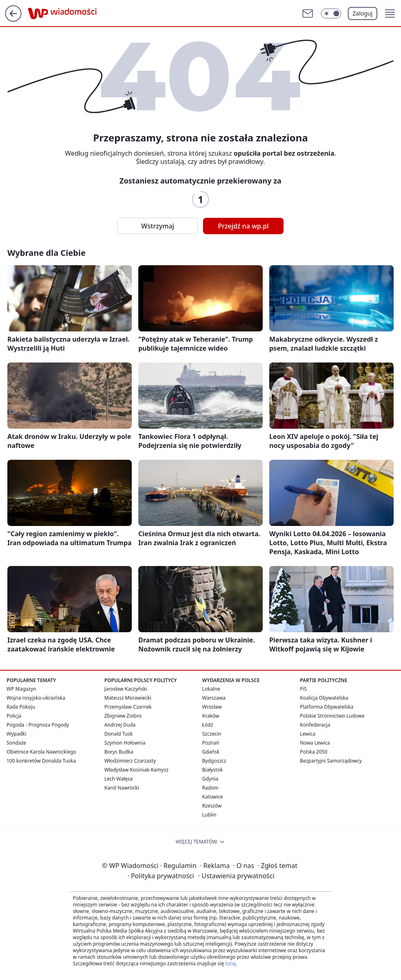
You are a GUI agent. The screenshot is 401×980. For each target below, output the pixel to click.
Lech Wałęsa (118, 779)
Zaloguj (363, 13)
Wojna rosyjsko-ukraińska (36, 698)
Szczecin (212, 734)
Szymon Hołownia (125, 743)
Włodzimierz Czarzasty (130, 761)
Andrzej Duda (120, 725)
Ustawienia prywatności (236, 876)
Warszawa (214, 698)
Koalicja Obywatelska (324, 698)
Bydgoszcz (214, 761)
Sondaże (16, 743)
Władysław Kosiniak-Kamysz (136, 770)
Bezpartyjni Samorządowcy (331, 761)
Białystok (213, 770)
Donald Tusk (118, 734)
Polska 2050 (314, 752)
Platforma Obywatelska (327, 707)
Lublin (209, 815)
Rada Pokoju (21, 707)
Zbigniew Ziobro (123, 716)
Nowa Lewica (315, 743)
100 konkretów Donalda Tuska (41, 761)
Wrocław (212, 707)
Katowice (213, 797)
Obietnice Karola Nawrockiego (41, 752)
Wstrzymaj (158, 226)
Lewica (308, 734)
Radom (210, 788)
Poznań (211, 743)
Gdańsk (211, 752)
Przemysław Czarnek (128, 707)
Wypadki (16, 734)
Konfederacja (315, 725)
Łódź (208, 725)
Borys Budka (119, 752)
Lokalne (211, 689)
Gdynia (210, 779)
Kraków (211, 716)
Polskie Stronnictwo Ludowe (332, 716)
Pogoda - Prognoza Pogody (38, 725)
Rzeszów (212, 806)
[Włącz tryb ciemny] (331, 13)
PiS (303, 689)
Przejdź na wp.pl (243, 226)
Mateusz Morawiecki (128, 698)
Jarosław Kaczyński (126, 689)
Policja (14, 716)
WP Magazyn (21, 689)
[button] (390, 13)
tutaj (230, 963)
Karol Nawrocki (122, 788)
